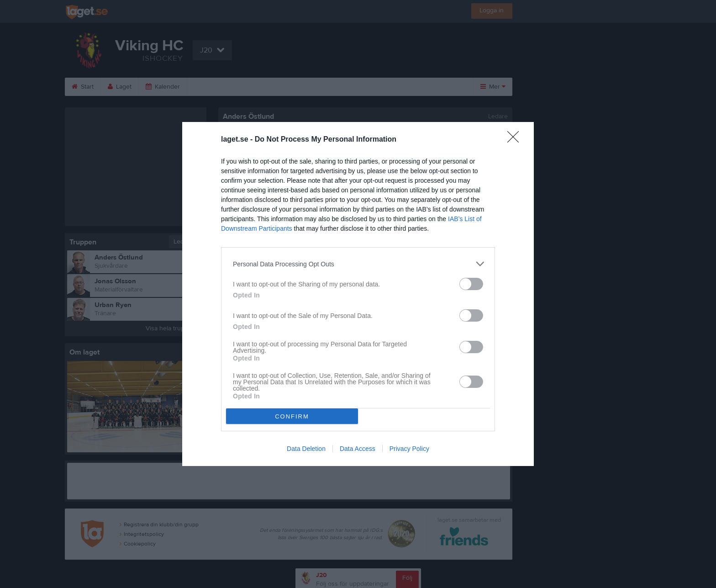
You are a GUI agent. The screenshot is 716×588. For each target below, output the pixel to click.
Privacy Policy (409, 449)
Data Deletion (306, 449)
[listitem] (358, 264)
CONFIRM (292, 416)
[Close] (516, 140)
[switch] (471, 284)
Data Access (358, 449)
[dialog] (358, 294)
